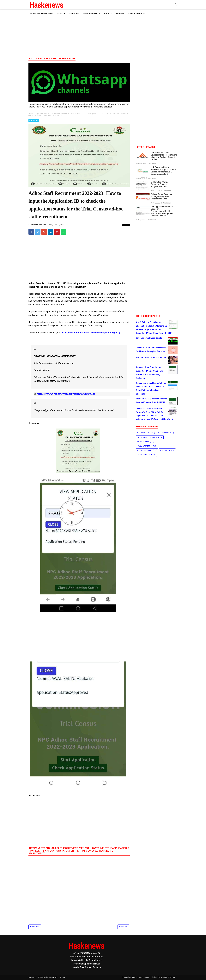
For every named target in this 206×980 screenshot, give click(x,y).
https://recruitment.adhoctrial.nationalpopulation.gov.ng (91, 333)
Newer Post (35, 927)
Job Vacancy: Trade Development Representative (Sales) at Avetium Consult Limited (164, 156)
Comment (126, 225)
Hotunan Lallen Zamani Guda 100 (151, 358)
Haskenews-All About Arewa (54, 977)
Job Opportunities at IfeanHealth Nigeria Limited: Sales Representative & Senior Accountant (164, 171)
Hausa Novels (143, 442)
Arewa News (163, 433)
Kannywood (165, 450)
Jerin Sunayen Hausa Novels (149, 338)
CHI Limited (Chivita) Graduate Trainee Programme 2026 (160, 184)
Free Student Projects (147, 437)
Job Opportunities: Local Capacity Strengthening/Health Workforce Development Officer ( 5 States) (162, 211)
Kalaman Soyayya (144, 450)
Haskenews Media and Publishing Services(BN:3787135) (153, 977)
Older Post (123, 927)
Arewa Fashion (143, 433)
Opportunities (34, 120)
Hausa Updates (143, 446)
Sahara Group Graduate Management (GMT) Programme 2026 (162, 197)
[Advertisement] (103, 33)
